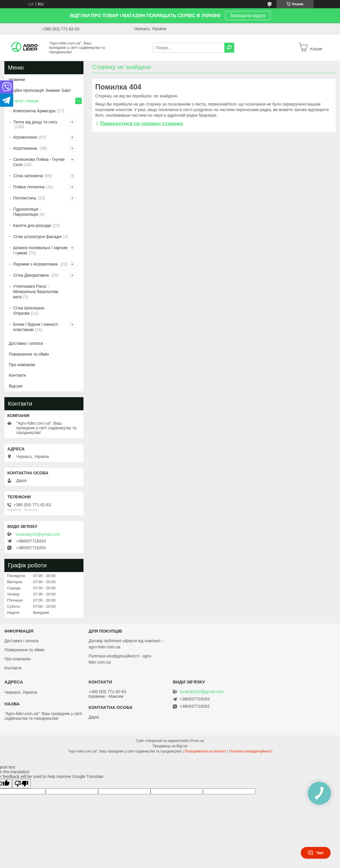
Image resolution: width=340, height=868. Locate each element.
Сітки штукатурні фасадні (37, 237)
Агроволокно (25, 137)
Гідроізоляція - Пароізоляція (27, 212)
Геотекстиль (25, 198)
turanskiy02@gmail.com (38, 534)
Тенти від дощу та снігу (35, 122)
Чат (316, 853)
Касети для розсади (32, 225)
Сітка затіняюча (28, 176)
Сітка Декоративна (31, 275)
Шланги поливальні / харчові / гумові (40, 250)
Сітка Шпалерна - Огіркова (30, 311)
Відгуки (16, 386)
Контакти (17, 375)
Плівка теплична (29, 187)
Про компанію (22, 365)
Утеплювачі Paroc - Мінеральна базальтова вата (36, 292)
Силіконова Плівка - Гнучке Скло (39, 162)
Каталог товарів (24, 101)
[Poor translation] (21, 784)
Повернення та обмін (29, 354)
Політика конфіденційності (251, 751)
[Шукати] (229, 48)
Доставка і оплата (26, 343)
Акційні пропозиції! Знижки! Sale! (40, 90)
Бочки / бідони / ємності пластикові (36, 327)
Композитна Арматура (34, 111)
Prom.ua (197, 741)
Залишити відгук (248, 16)
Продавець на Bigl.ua (170, 746)
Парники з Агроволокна (36, 264)
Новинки (17, 80)
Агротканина (26, 148)
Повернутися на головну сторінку (142, 124)
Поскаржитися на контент (205, 751)
